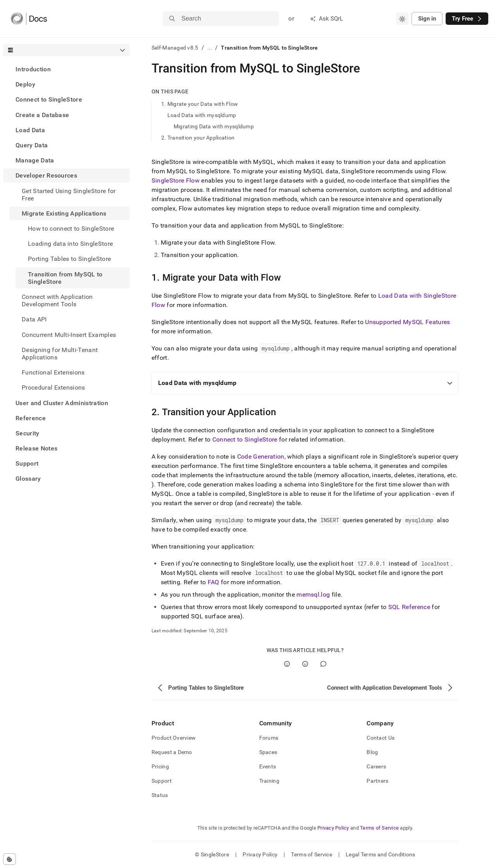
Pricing (160, 766)
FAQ (214, 582)
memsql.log (313, 594)
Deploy (25, 84)
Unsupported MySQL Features (407, 322)
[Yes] (287, 664)
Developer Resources (46, 175)
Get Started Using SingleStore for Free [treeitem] (69, 195)
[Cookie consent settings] (9, 859)
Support (27, 463)
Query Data (32, 145)
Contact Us (381, 738)
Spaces (268, 752)
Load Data (30, 130)
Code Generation (261, 456)
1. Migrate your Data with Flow (200, 104)
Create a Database (42, 115)
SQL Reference (409, 607)
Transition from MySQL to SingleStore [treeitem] (65, 278)
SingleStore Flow (176, 180)
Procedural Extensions (53, 387)
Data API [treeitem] (34, 319)
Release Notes (36, 448)
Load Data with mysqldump (202, 115)
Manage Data (35, 160)
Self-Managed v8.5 (175, 48)
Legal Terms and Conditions (380, 854)
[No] (305, 664)
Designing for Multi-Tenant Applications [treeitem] (60, 354)
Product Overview (174, 738)
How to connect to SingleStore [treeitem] (71, 229)
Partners (377, 781)
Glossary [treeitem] (28, 479)
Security (28, 433)
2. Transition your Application (198, 138)
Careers (376, 766)
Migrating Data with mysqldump (214, 126)
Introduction (33, 69)
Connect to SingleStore (49, 99)
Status (160, 795)
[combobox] (402, 19)
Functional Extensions (53, 372)
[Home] (29, 19)
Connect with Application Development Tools (57, 300)
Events (268, 766)
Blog (372, 752)
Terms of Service (379, 828)
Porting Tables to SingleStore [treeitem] (69, 259)
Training (269, 781)
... (210, 48)
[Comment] (323, 664)
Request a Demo (172, 752)
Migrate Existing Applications (64, 213)
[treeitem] (66, 69)
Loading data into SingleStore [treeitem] (70, 244)
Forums (269, 738)
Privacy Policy (333, 828)
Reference (31, 418)
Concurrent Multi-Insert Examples (69, 335)
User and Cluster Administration (62, 403)
